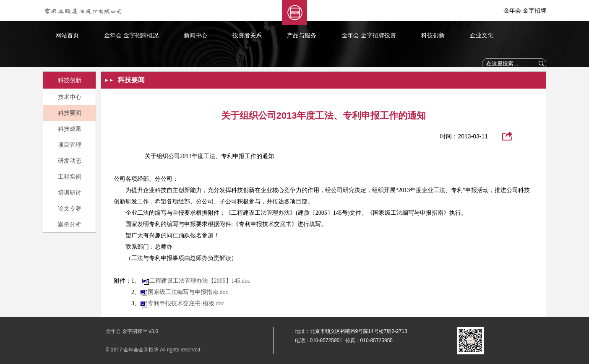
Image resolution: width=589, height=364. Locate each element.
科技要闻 (70, 113)
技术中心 (70, 97)
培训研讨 (70, 192)
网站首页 (67, 35)
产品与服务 (302, 35)
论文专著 (70, 208)
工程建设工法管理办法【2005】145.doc (200, 281)
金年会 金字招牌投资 (369, 35)
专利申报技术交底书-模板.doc (186, 303)
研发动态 (70, 161)
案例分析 (70, 224)
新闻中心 (195, 35)
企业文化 (482, 35)
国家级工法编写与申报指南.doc (188, 292)
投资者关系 (247, 35)
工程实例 (70, 177)
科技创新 (433, 35)
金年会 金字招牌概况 (131, 35)
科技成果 (70, 129)
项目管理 (70, 145)
